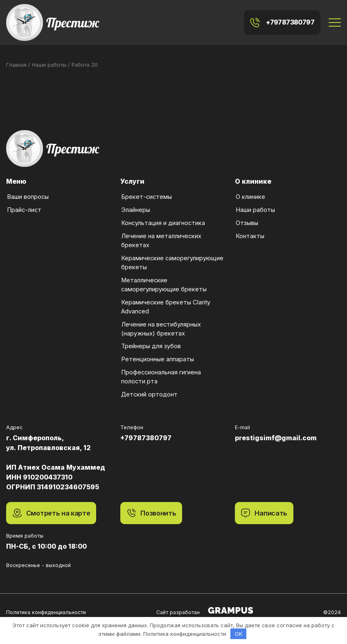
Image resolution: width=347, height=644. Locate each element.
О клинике (250, 189)
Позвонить (151, 505)
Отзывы (247, 215)
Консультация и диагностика (163, 215)
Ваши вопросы (27, 189)
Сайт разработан (205, 603)
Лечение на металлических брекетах (161, 232)
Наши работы (255, 202)
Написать (264, 505)
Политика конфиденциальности (46, 605)
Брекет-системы (146, 189)
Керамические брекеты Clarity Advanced (165, 299)
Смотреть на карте (51, 505)
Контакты (250, 229)
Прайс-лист (24, 202)
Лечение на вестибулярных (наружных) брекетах (161, 321)
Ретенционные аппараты (157, 352)
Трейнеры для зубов (151, 339)
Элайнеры (135, 202)
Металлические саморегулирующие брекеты (163, 277)
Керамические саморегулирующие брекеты (172, 254)
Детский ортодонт (149, 387)
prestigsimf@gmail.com (276, 430)
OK (239, 634)
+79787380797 (282, 18)
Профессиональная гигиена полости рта (161, 369)
